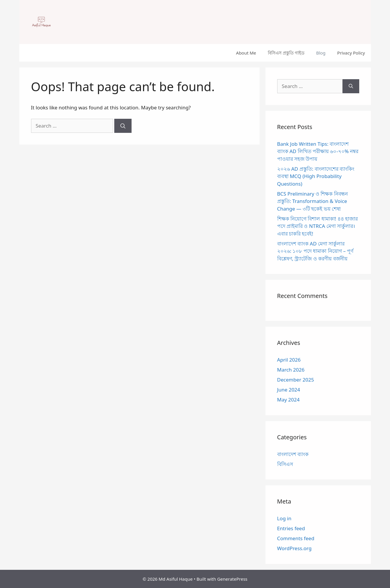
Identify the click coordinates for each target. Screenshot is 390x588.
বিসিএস (285, 464)
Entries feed (291, 528)
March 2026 (291, 370)
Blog (321, 53)
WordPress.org (294, 548)
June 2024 (289, 390)
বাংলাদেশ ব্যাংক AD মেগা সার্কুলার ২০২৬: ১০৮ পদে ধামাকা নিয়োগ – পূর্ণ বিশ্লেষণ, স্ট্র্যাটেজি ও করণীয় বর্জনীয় (315, 251)
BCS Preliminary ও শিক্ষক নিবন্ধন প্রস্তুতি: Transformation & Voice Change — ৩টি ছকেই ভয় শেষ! (312, 201)
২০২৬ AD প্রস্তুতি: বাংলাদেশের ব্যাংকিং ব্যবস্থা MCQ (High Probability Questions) (316, 176)
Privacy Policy (351, 53)
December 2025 (296, 380)
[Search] (123, 126)
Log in (284, 518)
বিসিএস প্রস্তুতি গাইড (286, 53)
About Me (246, 53)
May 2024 (288, 400)
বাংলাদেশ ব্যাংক (293, 454)
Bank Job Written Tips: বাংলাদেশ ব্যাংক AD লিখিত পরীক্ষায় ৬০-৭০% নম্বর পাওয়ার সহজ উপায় (318, 151)
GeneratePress (232, 579)
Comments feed (296, 538)
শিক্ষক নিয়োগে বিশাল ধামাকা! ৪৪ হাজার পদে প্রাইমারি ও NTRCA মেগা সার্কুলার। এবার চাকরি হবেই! (318, 226)
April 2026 (289, 360)
